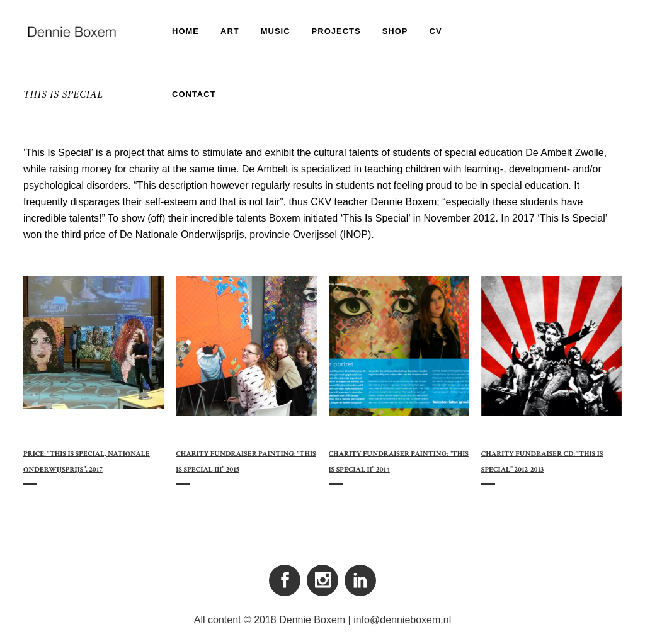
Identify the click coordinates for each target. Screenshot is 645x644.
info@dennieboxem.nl (402, 620)
